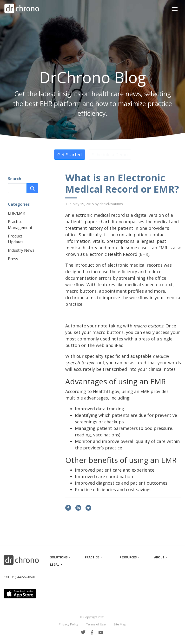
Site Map (120, 624)
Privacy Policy (69, 624)
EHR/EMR (17, 213)
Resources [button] (128, 557)
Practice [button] (92, 557)
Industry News (21, 250)
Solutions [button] (59, 557)
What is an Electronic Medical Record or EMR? (122, 183)
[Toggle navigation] (175, 8)
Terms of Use (96, 624)
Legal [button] (55, 565)
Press (13, 259)
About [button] (160, 557)
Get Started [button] (69, 155)
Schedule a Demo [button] (110, 155)
